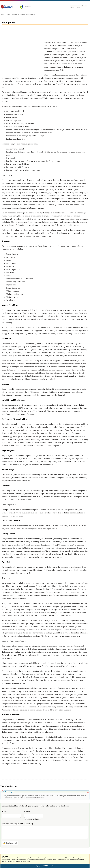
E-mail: (27, 812)
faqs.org (3, 14)
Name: (4, 812)
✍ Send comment (10, 843)
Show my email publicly (34, 819)
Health (28, 7)
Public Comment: (17, 824)
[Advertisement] (44, 33)
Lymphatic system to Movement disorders (23, 14)
